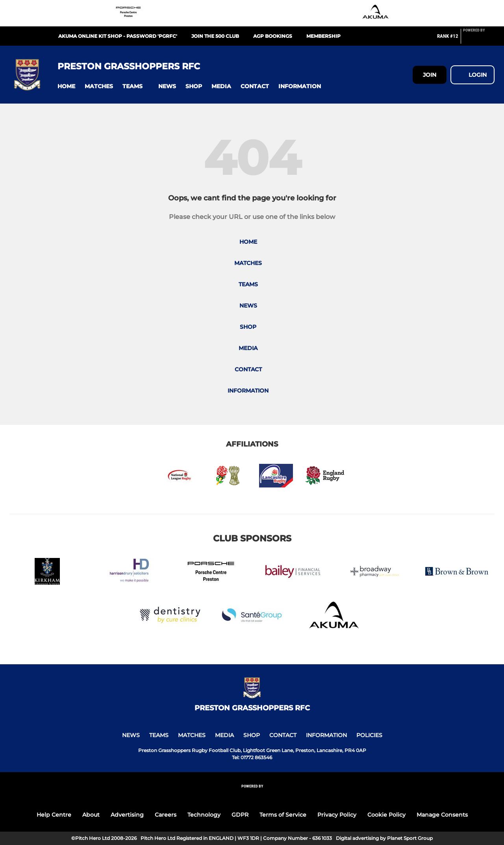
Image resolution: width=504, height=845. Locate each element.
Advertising (127, 815)
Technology (204, 815)
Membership (323, 36)
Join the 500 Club (215, 36)
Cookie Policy (386, 815)
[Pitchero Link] (479, 39)
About (91, 815)
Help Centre (54, 815)
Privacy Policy (337, 815)
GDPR (240, 815)
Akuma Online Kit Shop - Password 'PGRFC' (118, 36)
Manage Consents (442, 815)
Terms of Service (283, 815)
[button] (66, 86)
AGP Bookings (273, 36)
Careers (166, 815)
